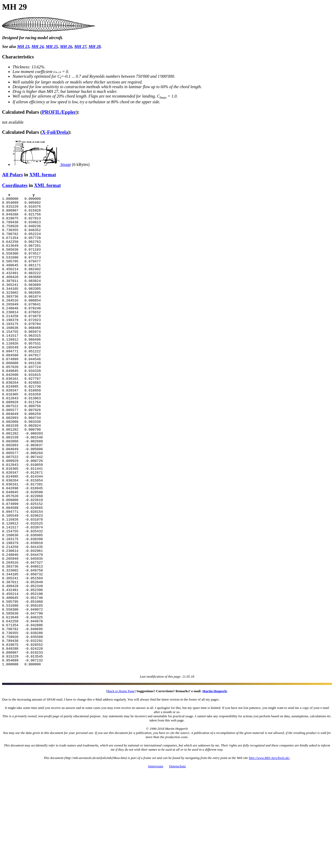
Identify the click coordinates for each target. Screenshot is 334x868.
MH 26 (66, 47)
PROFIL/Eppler (59, 112)
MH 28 (95, 47)
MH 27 (80, 47)
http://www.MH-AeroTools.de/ (269, 853)
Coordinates (15, 185)
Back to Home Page (121, 786)
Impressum (156, 862)
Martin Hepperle (214, 786)
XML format (43, 175)
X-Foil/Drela (55, 132)
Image (42, 164)
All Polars (12, 175)
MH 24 (37, 47)
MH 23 (23, 47)
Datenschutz (177, 862)
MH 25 (52, 47)
